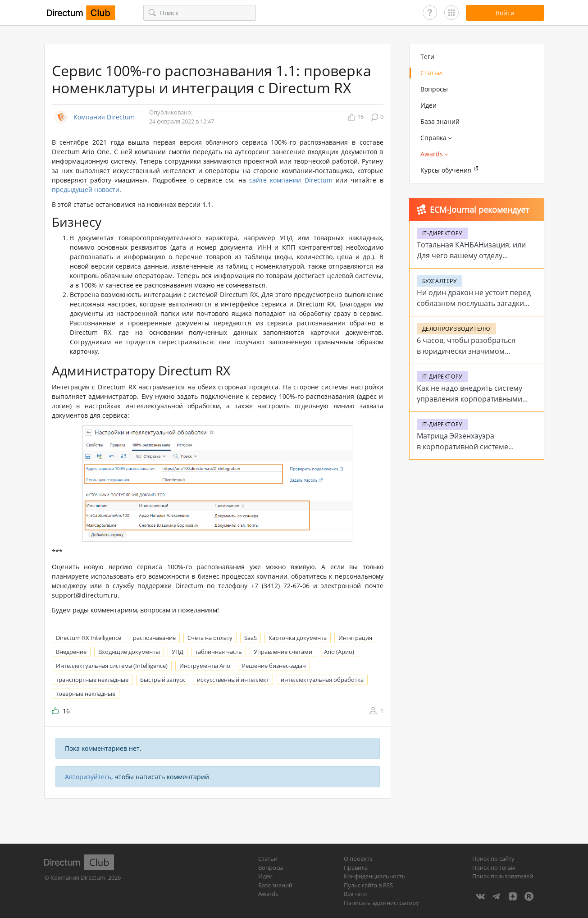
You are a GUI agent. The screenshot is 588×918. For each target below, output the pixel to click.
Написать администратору (381, 903)
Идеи (428, 105)
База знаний (440, 121)
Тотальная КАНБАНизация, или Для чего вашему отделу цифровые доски (471, 256)
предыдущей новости (86, 190)
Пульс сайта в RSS (368, 885)
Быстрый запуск (163, 680)
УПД (178, 652)
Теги (427, 57)
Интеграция (355, 638)
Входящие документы (129, 652)
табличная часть (219, 652)
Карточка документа (298, 638)
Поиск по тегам (494, 868)
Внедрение (71, 652)
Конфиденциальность (375, 876)
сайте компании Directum (291, 180)
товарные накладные (86, 694)
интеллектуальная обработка (322, 680)
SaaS (251, 638)
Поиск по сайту (493, 859)
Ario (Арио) (339, 652)
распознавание (154, 638)
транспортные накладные (92, 680)
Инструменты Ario (205, 666)
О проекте (358, 859)
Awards (268, 894)
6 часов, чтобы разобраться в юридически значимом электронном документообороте (474, 351)
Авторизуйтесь (88, 777)
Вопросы (434, 89)
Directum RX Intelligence (89, 638)
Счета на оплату (210, 638)
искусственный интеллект (233, 680)
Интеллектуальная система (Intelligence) (112, 666)
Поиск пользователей (503, 876)
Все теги (355, 894)
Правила (356, 868)
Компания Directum (104, 117)
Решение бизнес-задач (274, 666)
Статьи (431, 73)
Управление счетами (283, 652)
